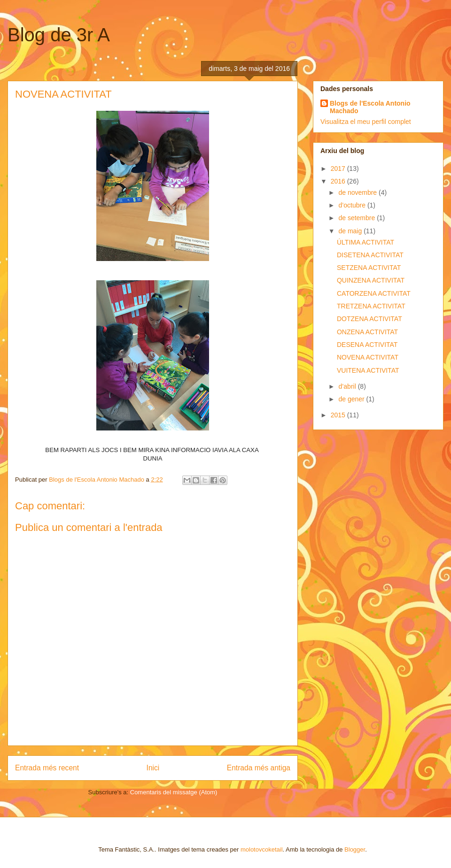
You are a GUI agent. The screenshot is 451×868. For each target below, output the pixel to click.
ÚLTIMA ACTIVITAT (365, 242)
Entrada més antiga (259, 768)
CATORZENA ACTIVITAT (374, 293)
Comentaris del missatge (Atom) (174, 792)
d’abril (348, 386)
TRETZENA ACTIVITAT (371, 306)
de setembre (358, 218)
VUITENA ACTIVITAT (368, 370)
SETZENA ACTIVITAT (369, 268)
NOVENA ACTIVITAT (368, 357)
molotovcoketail (262, 849)
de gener (352, 399)
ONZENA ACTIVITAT (367, 332)
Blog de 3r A (59, 35)
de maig (351, 231)
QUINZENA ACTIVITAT (371, 280)
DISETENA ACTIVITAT (370, 255)
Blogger (355, 849)
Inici (153, 768)
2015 (339, 415)
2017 (339, 169)
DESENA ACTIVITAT (367, 345)
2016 (339, 181)
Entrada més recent (47, 768)
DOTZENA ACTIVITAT (369, 319)
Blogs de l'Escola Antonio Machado (370, 107)
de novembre (358, 192)
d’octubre (353, 205)
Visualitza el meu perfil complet (366, 122)
